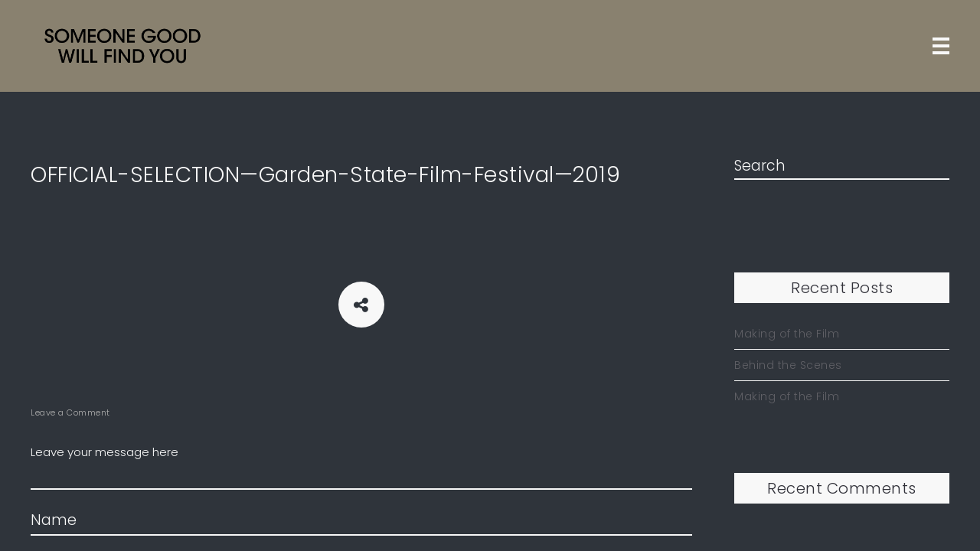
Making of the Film (787, 334)
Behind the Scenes (788, 365)
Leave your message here (361, 467)
